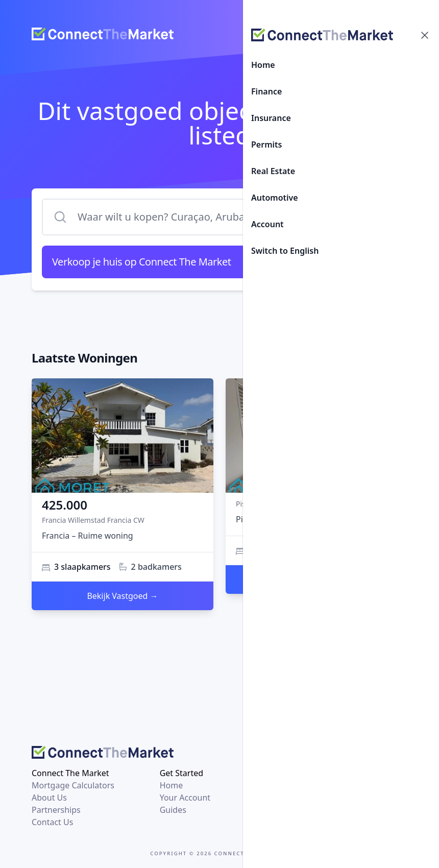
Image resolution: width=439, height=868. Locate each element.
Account (267, 224)
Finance (266, 91)
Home (263, 65)
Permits (266, 144)
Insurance (271, 118)
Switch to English (285, 251)
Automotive (275, 198)
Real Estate (273, 171)
